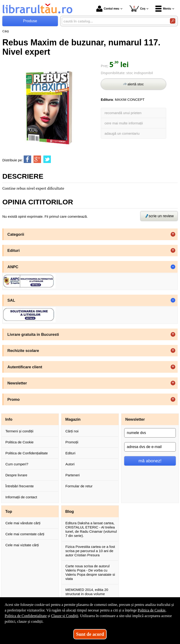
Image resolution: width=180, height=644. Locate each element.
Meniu (163, 9)
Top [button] (9, 511)
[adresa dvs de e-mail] (150, 447)
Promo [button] (14, 399)
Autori (70, 464)
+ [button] (173, 234)
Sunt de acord (90, 634)
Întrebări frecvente (20, 486)
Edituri (70, 453)
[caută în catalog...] (114, 21)
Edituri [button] (14, 250)
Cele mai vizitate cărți (22, 545)
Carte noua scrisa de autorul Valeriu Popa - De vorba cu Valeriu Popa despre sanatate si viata (90, 572)
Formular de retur (79, 486)
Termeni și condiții (19, 431)
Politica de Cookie (19, 442)
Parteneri (73, 475)
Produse (30, 21)
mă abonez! (150, 461)
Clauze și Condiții (65, 616)
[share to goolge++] (37, 159)
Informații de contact (21, 497)
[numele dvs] (150, 433)
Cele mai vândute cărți (23, 523)
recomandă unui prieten (123, 113)
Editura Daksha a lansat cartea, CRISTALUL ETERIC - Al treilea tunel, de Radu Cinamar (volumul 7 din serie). (91, 529)
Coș (137, 9)
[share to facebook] (27, 159)
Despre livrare (16, 475)
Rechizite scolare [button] (23, 351)
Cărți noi (72, 431)
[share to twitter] (47, 159)
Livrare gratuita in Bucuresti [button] (33, 334)
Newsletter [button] (17, 383)
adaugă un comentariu (122, 133)
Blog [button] (70, 511)
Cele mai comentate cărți (25, 534)
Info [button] (9, 419)
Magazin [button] (73, 419)
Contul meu (108, 9)
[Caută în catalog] (173, 21)
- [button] (173, 267)
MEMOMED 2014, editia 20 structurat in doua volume (87, 592)
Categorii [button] (16, 234)
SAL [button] (11, 300)
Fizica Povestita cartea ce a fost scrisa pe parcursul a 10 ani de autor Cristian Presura (90, 551)
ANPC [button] (13, 267)
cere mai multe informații (124, 123)
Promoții (72, 442)
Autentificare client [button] (25, 367)
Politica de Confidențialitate (27, 453)
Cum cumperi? (17, 464)
